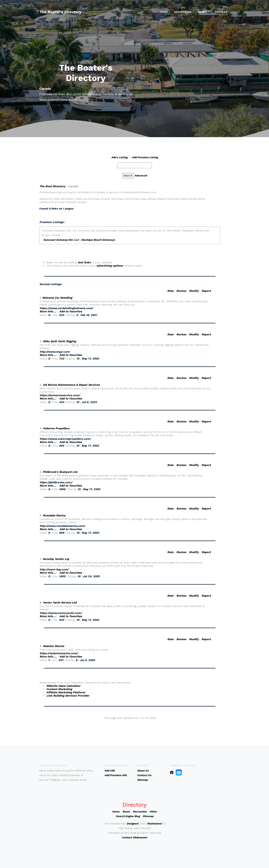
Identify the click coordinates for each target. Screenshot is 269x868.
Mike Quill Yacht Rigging (59, 341)
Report (206, 291)
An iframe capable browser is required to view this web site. (130, 244)
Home (164, 12)
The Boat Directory (52, 186)
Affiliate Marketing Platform (66, 692)
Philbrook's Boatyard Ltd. (60, 472)
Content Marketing (59, 689)
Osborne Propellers (56, 428)
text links (84, 262)
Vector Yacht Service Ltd (60, 603)
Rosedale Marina (54, 515)
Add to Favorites (71, 311)
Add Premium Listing (145, 157)
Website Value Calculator (63, 686)
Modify (194, 291)
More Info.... (48, 311)
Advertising (182, 12)
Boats (126, 812)
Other (153, 812)
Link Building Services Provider (68, 696)
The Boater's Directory (60, 12)
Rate (170, 291)
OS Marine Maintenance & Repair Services (71, 385)
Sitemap (148, 816)
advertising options (110, 266)
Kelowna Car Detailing (57, 298)
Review (181, 291)
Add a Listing (119, 157)
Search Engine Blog (128, 816)
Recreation (140, 812)
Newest (203, 12)
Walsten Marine (54, 646)
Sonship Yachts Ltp (56, 559)
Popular (221, 12)
